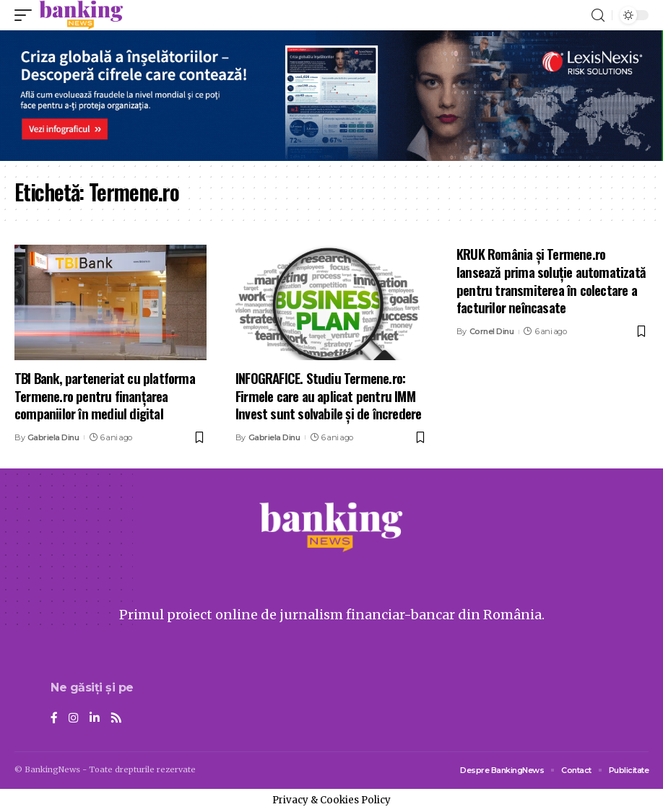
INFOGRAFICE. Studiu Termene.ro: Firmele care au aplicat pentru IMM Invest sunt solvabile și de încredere (328, 395)
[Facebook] (54, 719)
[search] (598, 16)
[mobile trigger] (27, 15)
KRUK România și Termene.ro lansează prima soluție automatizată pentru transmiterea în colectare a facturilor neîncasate (551, 280)
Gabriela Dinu (53, 437)
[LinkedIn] (95, 719)
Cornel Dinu (492, 331)
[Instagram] (74, 719)
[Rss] (116, 719)
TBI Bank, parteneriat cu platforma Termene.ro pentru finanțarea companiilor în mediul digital (105, 395)
